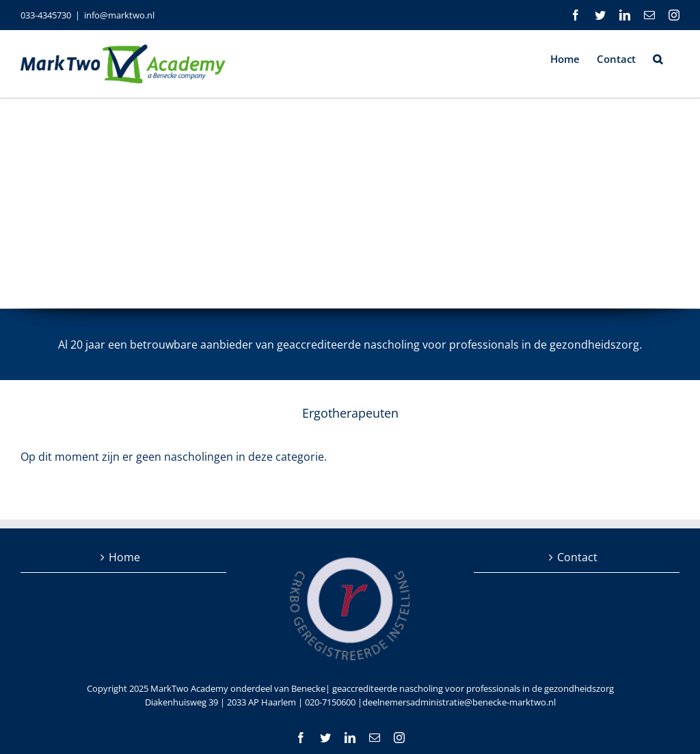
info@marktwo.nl (119, 15)
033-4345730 (46, 15)
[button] (658, 58)
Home (124, 557)
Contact (577, 557)
